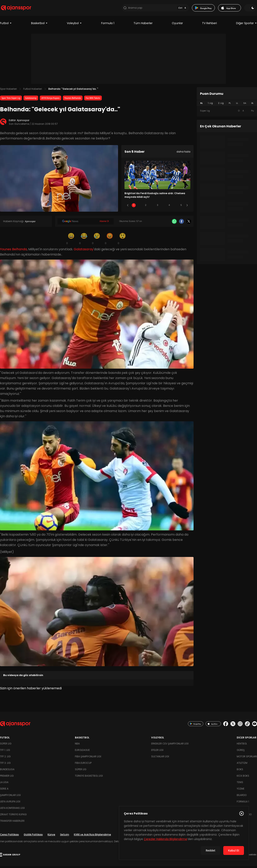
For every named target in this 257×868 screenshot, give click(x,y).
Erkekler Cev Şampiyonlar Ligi (170, 745)
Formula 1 (108, 25)
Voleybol (74, 25)
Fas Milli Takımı (93, 100)
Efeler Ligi (157, 752)
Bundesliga (7, 771)
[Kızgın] (110, 240)
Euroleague (82, 752)
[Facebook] (182, 223)
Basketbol (39, 25)
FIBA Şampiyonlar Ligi (88, 758)
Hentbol (242, 745)
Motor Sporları (247, 758)
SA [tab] (245, 105)
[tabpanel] (227, 113)
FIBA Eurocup (83, 765)
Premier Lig (7, 778)
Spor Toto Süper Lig (11, 100)
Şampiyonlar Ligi (10, 797)
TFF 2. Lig (5, 758)
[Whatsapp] (174, 223)
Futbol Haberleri (33, 91)
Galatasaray (31, 100)
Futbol (6, 25)
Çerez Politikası (9, 836)
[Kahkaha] (84, 240)
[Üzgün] (97, 240)
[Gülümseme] (71, 240)
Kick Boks (243, 778)
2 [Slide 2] (146, 207)
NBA (77, 745)
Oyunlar (177, 25)
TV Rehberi (209, 25)
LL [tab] (237, 105)
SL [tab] (201, 105)
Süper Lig (6, 745)
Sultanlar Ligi (160, 758)
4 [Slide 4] (169, 207)
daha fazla (183, 153)
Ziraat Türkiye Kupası (13, 816)
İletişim (65, 836)
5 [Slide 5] (181, 207)
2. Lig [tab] (221, 105)
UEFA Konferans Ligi (12, 810)
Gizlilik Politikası (33, 836)
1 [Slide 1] (134, 207)
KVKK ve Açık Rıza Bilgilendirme (92, 836)
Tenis (240, 784)
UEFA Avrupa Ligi (10, 803)
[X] (189, 223)
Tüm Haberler (143, 25)
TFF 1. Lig (5, 752)
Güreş (241, 752)
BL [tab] (252, 105)
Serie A (4, 790)
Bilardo (242, 797)
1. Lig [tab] (210, 105)
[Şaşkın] (122, 240)
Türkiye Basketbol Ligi (89, 778)
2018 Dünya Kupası (50, 100)
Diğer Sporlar (247, 25)
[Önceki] (128, 207)
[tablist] (227, 105)
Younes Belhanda (73, 100)
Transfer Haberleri (12, 823)
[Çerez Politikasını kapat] (242, 813)
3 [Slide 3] (158, 207)
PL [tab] (230, 105)
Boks (240, 771)
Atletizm (242, 765)
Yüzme (241, 790)
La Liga (4, 784)
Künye (51, 836)
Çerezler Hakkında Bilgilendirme (165, 839)
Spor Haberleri (8, 91)
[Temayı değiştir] (251, 9)
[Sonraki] (187, 207)
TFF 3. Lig (5, 765)
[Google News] (86, 223)
